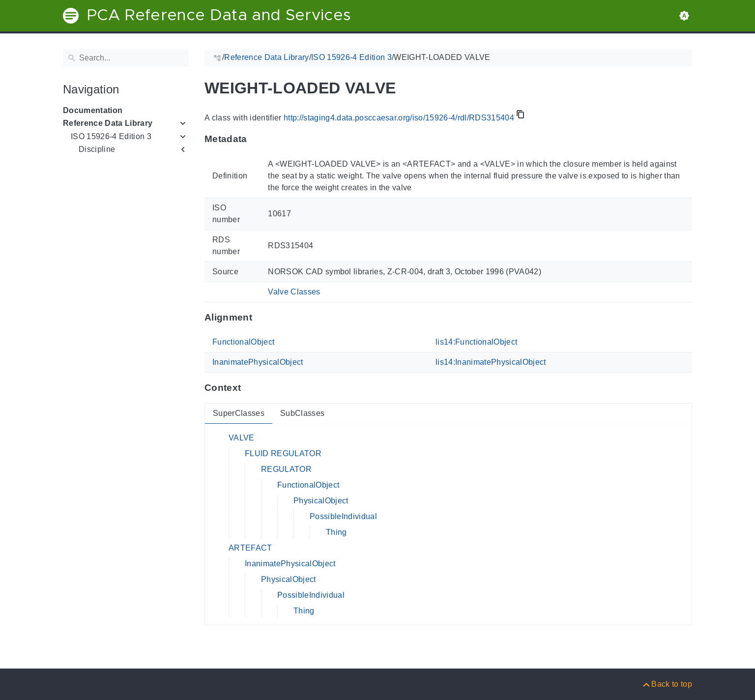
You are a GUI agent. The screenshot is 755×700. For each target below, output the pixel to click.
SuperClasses (239, 413)
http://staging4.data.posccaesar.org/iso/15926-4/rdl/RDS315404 (399, 118)
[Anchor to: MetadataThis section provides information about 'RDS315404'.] (257, 139)
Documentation (93, 110)
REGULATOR (286, 469)
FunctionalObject (243, 342)
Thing (336, 532)
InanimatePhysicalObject (258, 362)
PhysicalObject (321, 501)
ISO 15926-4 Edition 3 (111, 136)
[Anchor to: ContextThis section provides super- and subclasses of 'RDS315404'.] (250, 388)
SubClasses (302, 413)
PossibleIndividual (343, 516)
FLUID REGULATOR (283, 453)
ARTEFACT (250, 548)
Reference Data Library (108, 123)
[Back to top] (667, 684)
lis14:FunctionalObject (476, 342)
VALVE (242, 438)
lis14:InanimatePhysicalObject (491, 362)
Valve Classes (294, 292)
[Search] (126, 58)
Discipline (97, 149)
